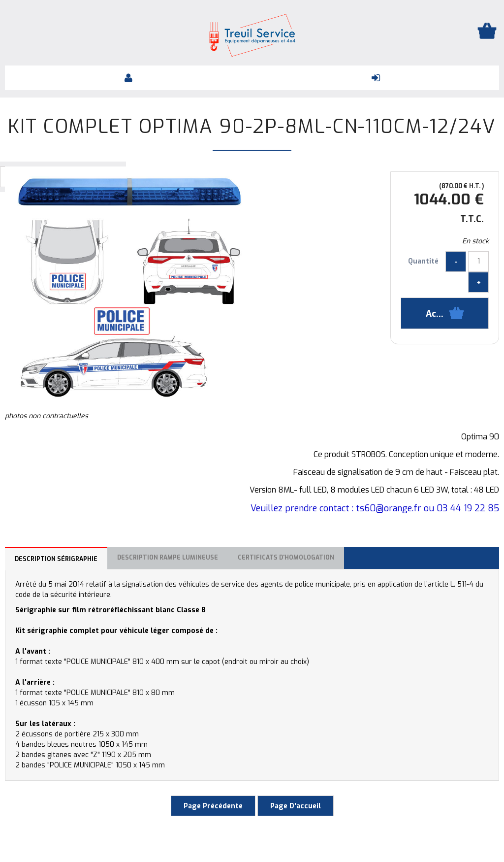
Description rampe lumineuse (168, 558)
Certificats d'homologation (286, 558)
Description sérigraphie (56, 559)
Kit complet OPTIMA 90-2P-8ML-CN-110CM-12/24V (252, 127)
